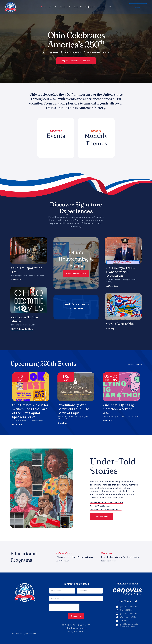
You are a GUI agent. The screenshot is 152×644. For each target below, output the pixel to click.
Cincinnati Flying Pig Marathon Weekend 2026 (118, 409)
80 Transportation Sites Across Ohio (28, 275)
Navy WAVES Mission (100, 506)
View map (110, 329)
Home (44, 7)
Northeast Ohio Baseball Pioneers (106, 509)
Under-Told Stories (113, 466)
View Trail (16, 280)
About (53, 7)
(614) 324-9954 (76, 631)
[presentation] (64, 607)
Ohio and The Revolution (74, 557)
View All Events (135, 365)
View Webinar (62, 561)
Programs (90, 7)
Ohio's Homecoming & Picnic (76, 259)
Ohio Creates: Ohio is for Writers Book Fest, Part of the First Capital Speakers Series (30, 411)
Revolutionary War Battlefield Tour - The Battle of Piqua (73, 409)
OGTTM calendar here (22, 329)
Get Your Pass (112, 286)
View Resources (108, 561)
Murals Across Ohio (120, 324)
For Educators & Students (120, 557)
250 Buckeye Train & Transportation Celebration (121, 272)
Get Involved (104, 7)
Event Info (17, 425)
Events (78, 7)
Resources (65, 7)
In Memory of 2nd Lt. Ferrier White (107, 502)
